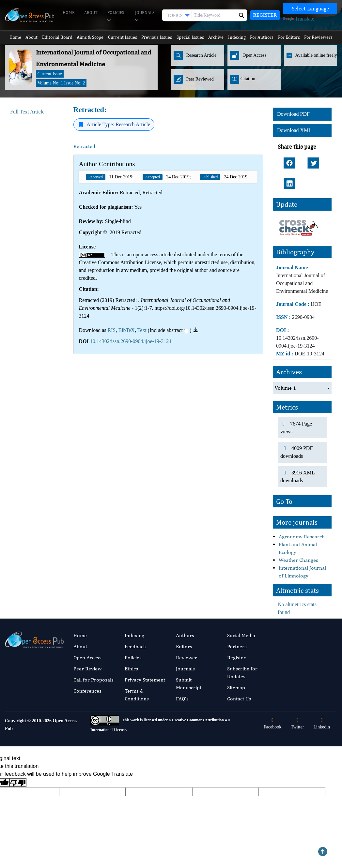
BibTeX (126, 330)
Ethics (131, 658)
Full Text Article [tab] (27, 112)
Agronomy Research (302, 525)
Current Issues (123, 37)
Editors (184, 635)
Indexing (238, 37)
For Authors (264, 37)
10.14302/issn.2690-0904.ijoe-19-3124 (131, 341)
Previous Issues (156, 37)
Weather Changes (298, 549)
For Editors (291, 37)
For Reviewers (321, 37)
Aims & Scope (90, 37)
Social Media (241, 624)
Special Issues (190, 37)
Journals (145, 17)
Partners (237, 635)
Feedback (135, 635)
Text (142, 330)
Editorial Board (57, 37)
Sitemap (236, 676)
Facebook (272, 713)
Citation (243, 79)
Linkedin (322, 713)
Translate (299, 19)
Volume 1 (285, 377)
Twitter (297, 713)
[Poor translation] (18, 772)
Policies (116, 17)
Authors (185, 624)
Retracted (85, 146)
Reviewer (187, 646)
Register (265, 15)
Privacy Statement (145, 669)
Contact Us (239, 688)
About (91, 13)
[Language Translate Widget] (310, 9)
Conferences (87, 680)
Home (69, 13)
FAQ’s (182, 688)
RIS (112, 330)
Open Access (87, 646)
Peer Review (87, 658)
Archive (217, 37)
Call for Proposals (93, 669)
